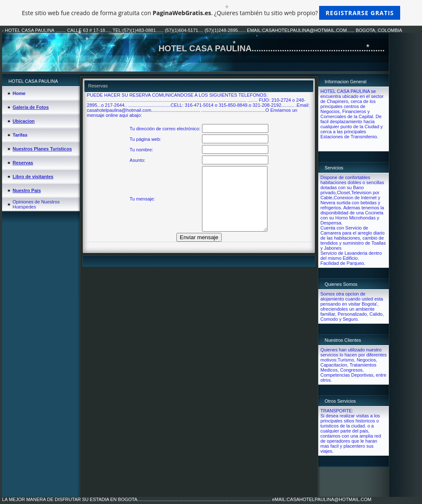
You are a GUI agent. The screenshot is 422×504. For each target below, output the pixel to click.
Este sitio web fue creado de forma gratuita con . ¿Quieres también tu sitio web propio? (211, 13)
